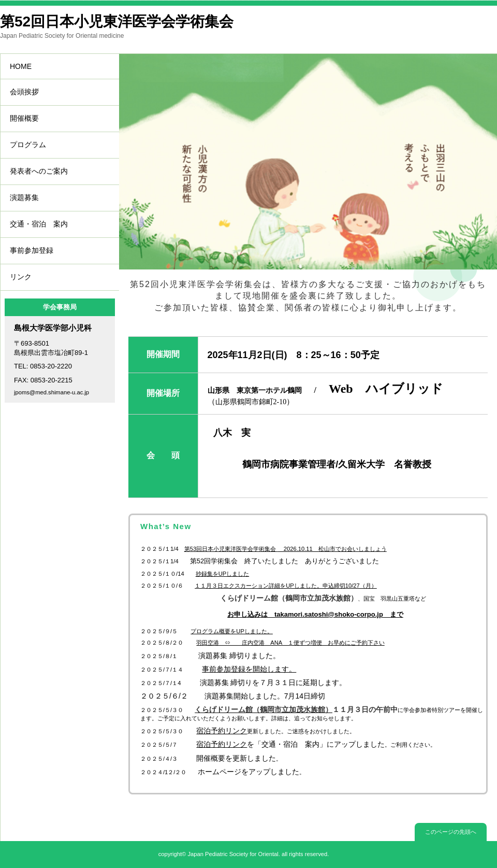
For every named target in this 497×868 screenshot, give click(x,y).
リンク (21, 277)
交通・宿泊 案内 (39, 224)
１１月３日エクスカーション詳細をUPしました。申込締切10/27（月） (286, 586)
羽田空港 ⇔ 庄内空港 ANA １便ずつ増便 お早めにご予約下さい (290, 643)
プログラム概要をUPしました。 (232, 631)
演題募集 (24, 197)
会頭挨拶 (24, 92)
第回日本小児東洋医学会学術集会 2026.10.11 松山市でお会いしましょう (286, 549)
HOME (21, 66)
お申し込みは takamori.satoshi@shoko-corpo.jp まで (315, 614)
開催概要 (24, 118)
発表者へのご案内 (39, 171)
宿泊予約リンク (222, 744)
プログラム (28, 145)
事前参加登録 (32, 250)
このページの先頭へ (451, 832)
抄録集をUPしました (223, 574)
